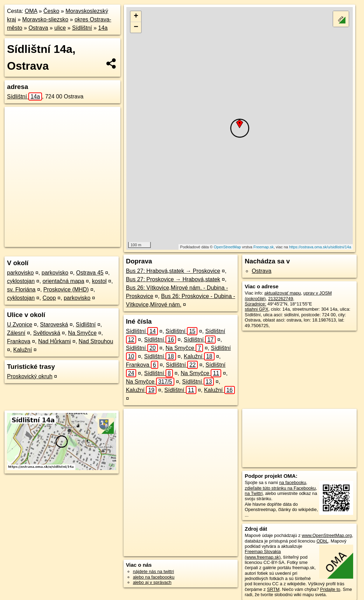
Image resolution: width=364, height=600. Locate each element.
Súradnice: (255, 304)
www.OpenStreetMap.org (327, 535)
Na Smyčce (82, 333)
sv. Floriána (21, 289)
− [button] (136, 27)
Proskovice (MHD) (66, 289)
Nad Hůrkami (54, 341)
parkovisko (20, 273)
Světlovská (47, 333)
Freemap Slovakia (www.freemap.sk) (263, 554)
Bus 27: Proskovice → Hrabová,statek (173, 279)
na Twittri (254, 493)
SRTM (273, 589)
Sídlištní (82, 28)
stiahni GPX (257, 309)
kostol (99, 281)
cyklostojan (21, 281)
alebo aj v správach (152, 582)
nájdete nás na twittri (153, 571)
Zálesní (16, 333)
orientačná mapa (63, 281)
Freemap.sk (264, 247)
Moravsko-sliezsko (45, 19)
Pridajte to (330, 589)
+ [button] (136, 16)
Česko (51, 11)
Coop (49, 298)
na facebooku (292, 482)
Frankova (19, 341)
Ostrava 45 (90, 273)
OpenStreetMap (227, 247)
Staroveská (54, 325)
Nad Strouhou (96, 341)
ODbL (322, 541)
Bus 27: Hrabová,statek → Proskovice (173, 271)
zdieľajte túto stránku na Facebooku (280, 488)
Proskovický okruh (30, 376)
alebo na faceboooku (154, 577)
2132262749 (281, 299)
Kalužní (23, 350)
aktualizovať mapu (282, 293)
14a (103, 28)
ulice (60, 28)
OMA (31, 11)
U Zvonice (20, 325)
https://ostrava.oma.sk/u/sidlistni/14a (320, 247)
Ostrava (38, 28)
